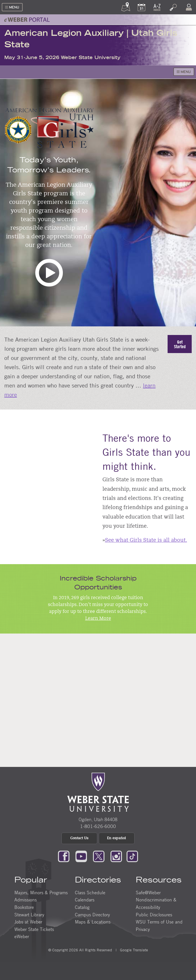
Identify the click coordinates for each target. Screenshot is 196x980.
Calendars (85, 900)
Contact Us (79, 838)
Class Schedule (90, 893)
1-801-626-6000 (98, 826)
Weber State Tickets (34, 929)
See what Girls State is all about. (146, 541)
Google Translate (133, 950)
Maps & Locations (93, 922)
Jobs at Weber (28, 922)
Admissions (26, 900)
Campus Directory (92, 915)
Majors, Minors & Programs (41, 893)
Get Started (180, 344)
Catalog (82, 907)
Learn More (98, 619)
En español (117, 838)
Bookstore (24, 907)
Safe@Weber (148, 893)
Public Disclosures (154, 915)
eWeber (22, 936)
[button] (49, 277)
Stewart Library (29, 915)
